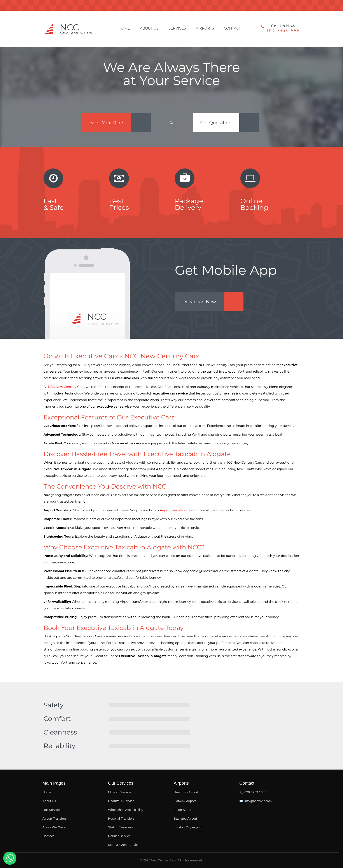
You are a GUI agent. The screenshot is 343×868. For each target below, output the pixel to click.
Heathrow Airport (186, 792)
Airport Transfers (55, 818)
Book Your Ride (106, 123)
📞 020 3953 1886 (253, 792)
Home (124, 28)
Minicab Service (120, 792)
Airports (205, 28)
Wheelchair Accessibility (126, 810)
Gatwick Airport (185, 801)
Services (177, 28)
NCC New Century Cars (66, 387)
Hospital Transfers (121, 818)
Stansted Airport (185, 818)
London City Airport (188, 827)
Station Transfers (120, 827)
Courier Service (119, 836)
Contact (232, 28)
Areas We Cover (54, 827)
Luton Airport (183, 810)
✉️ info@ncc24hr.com (255, 801)
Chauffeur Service (121, 801)
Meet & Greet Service (124, 845)
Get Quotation (216, 123)
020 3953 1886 (283, 31)
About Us (149, 28)
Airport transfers (173, 510)
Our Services (52, 810)
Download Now (199, 302)
